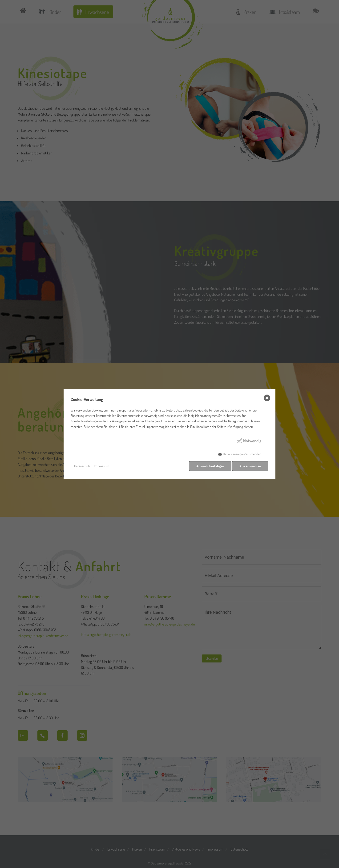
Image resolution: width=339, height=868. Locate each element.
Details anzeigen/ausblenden (242, 455)
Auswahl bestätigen (209, 466)
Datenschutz (82, 466)
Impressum (102, 466)
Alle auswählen (250, 466)
